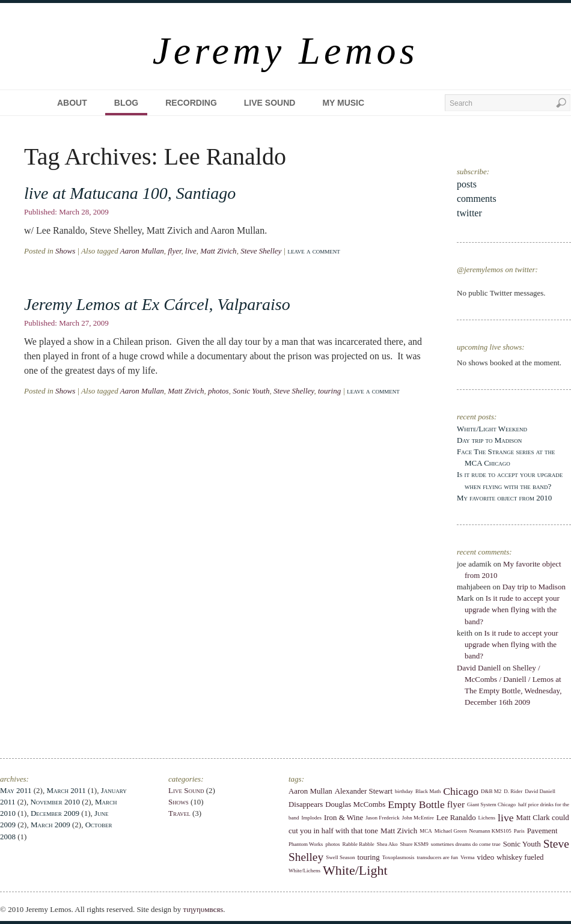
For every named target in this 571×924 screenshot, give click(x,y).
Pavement (542, 831)
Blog (126, 103)
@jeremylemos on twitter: (497, 269)
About (72, 103)
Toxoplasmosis (398, 857)
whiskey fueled (520, 857)
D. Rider (513, 791)
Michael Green (451, 831)
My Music (343, 103)
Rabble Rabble (358, 844)
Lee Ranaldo (456, 818)
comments (477, 199)
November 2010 (55, 802)
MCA (426, 831)
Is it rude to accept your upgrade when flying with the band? (512, 609)
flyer (174, 251)
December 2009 (55, 813)
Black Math (428, 791)
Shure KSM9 (414, 844)
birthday (404, 791)
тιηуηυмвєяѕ (203, 909)
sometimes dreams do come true (466, 844)
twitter (469, 213)
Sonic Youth (251, 391)
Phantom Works (306, 844)
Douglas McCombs (355, 804)
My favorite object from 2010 (504, 498)
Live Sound (270, 103)
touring (329, 391)
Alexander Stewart (364, 791)
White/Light (355, 870)
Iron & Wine (344, 818)
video (486, 857)
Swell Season (340, 857)
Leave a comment (313, 251)
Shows (65, 251)
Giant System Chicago (491, 804)
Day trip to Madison (489, 440)
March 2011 (66, 790)
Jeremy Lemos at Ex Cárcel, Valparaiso (157, 304)
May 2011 (16, 790)
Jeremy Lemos (285, 51)
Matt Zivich (218, 251)
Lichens (487, 818)
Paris (519, 831)
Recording (191, 103)
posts (467, 184)
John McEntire (418, 818)
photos (218, 391)
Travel (179, 813)
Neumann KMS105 (490, 831)
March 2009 (50, 825)
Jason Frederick (383, 818)
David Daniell (479, 668)
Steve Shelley (261, 251)
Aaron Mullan (142, 251)
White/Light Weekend (492, 429)
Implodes (312, 818)
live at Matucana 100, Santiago (130, 193)
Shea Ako (387, 844)
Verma (468, 857)
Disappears (306, 804)
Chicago (461, 791)
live (191, 251)
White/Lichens (304, 871)
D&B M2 (491, 791)
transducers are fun (438, 857)
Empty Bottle (416, 804)
